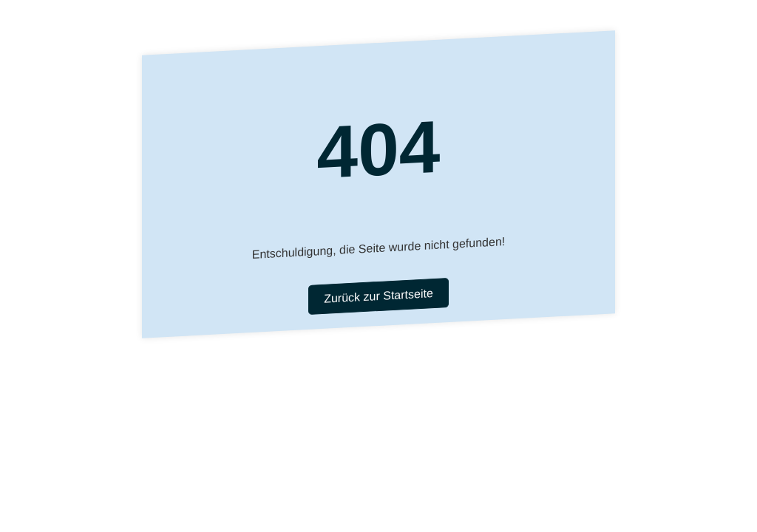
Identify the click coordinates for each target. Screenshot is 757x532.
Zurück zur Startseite (378, 296)
